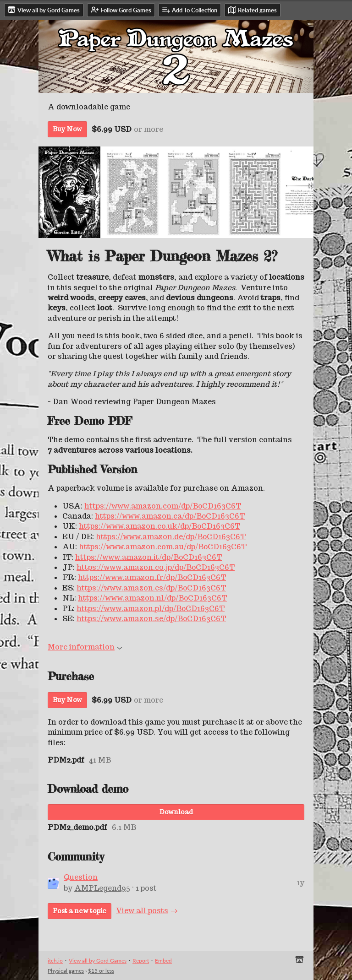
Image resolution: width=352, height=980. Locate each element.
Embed (163, 961)
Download (176, 812)
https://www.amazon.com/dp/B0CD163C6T (163, 506)
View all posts (142, 911)
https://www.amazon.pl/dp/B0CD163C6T (151, 609)
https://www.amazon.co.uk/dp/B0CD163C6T (159, 526)
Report (141, 961)
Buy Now (67, 129)
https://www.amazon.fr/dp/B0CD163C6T (152, 577)
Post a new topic (80, 911)
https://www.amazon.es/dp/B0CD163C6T (151, 588)
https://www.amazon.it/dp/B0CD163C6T (148, 557)
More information (85, 647)
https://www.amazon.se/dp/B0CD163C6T (151, 619)
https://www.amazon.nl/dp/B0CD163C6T (152, 598)
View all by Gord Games (98, 961)
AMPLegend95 (102, 888)
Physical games (66, 971)
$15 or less (101, 971)
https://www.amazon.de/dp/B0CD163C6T (171, 537)
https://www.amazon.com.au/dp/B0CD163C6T (163, 547)
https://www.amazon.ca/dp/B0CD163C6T (170, 516)
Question (81, 877)
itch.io (55, 961)
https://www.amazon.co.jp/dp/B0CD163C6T (156, 567)
